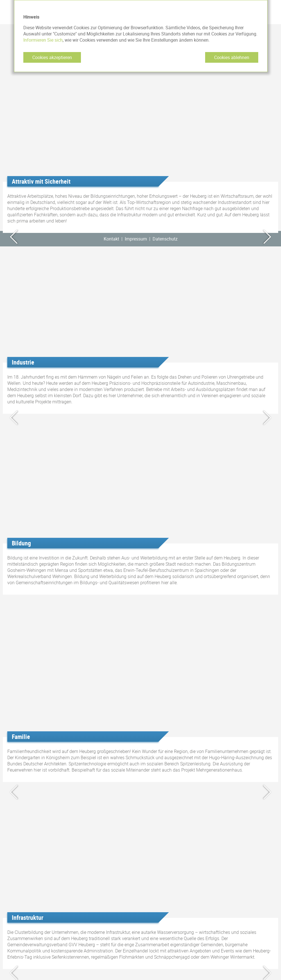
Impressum (136, 239)
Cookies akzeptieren (52, 57)
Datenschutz (165, 239)
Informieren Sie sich (43, 40)
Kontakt (111, 239)
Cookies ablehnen (232, 57)
